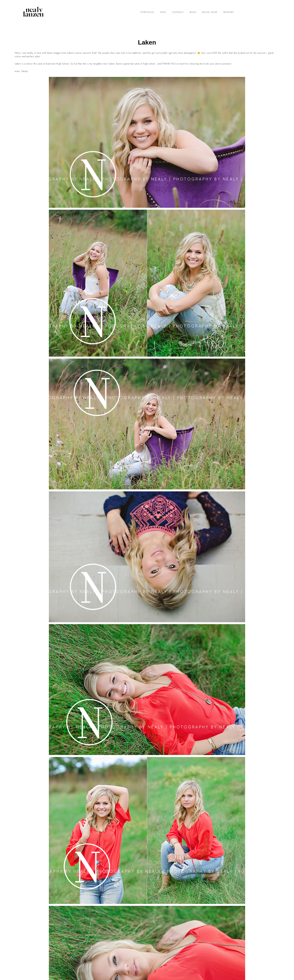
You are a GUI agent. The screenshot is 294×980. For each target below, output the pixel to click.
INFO (163, 12)
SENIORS (229, 12)
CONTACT (178, 12)
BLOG (193, 12)
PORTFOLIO (147, 12)
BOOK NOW (210, 12)
